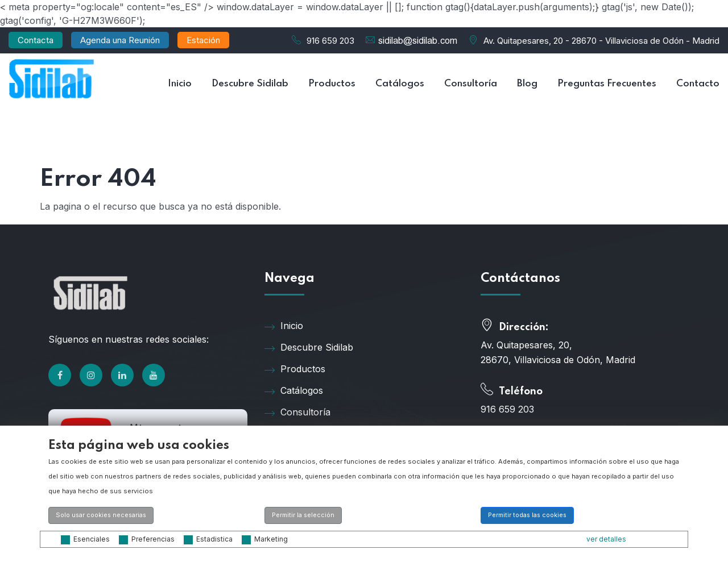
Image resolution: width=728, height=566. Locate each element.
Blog (527, 84)
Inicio (180, 84)
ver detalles (606, 539)
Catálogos (400, 84)
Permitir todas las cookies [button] (527, 515)
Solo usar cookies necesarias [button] (101, 515)
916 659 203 (330, 41)
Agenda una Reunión (120, 40)
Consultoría (471, 84)
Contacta (36, 40)
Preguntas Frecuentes (607, 84)
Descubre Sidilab (250, 84)
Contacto (698, 84)
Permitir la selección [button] (303, 515)
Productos (332, 84)
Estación (203, 40)
